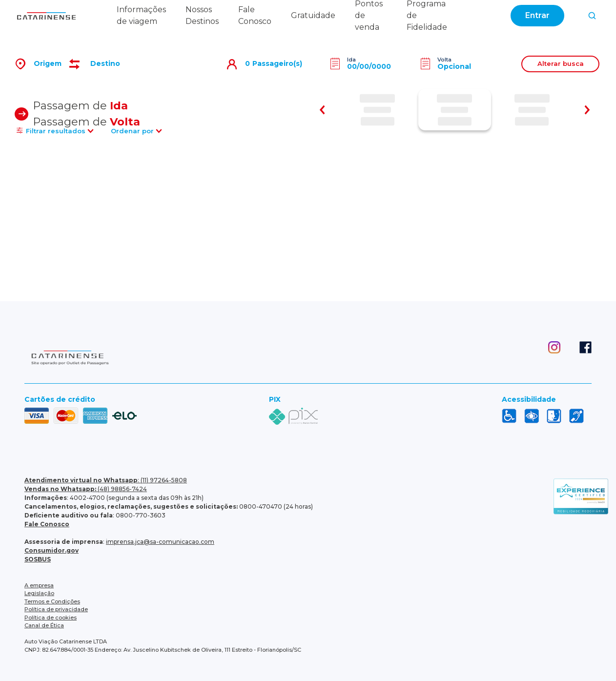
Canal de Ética (44, 625)
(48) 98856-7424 (86, 489)
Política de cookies (51, 618)
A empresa (39, 585)
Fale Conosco (47, 524)
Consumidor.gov (51, 550)
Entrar (537, 15)
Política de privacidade (56, 609)
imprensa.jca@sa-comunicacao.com (160, 542)
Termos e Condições (52, 601)
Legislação (39, 593)
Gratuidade (313, 15)
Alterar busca (561, 63)
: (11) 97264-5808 (106, 480)
